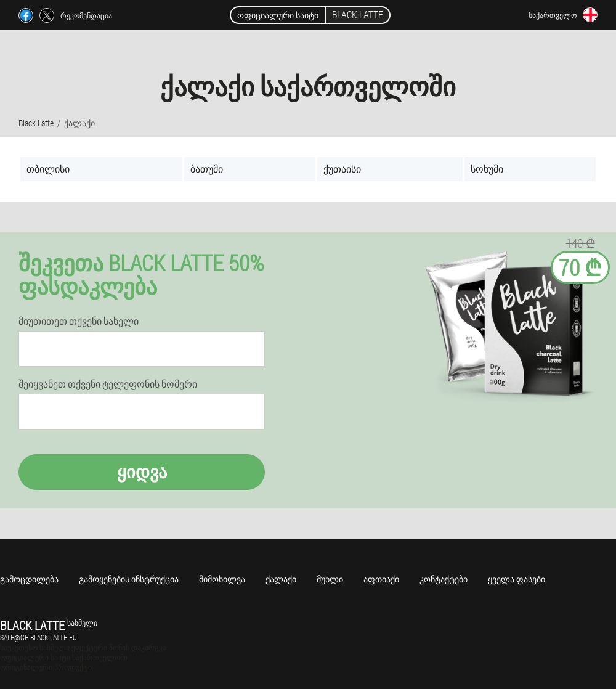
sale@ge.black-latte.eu (38, 637)
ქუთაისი (342, 169)
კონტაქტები (444, 579)
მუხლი (330, 579)
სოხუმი (487, 169)
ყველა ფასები (517, 579)
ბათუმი (207, 169)
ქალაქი (281, 579)
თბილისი (48, 169)
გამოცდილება (29, 579)
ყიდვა (142, 472)
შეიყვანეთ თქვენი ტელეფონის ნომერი (108, 384)
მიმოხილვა (222, 579)
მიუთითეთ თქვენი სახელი (79, 321)
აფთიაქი (381, 579)
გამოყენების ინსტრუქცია (129, 579)
